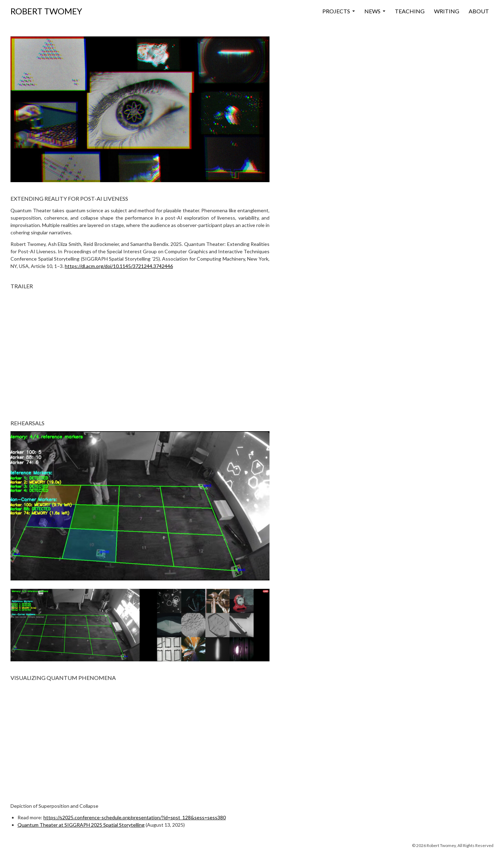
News (372, 11)
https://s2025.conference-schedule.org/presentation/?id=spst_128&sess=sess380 (135, 817)
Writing (447, 11)
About (479, 11)
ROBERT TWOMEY (46, 11)
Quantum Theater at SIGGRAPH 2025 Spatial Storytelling (81, 825)
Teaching (410, 11)
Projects (336, 11)
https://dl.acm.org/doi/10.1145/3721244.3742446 (119, 266)
